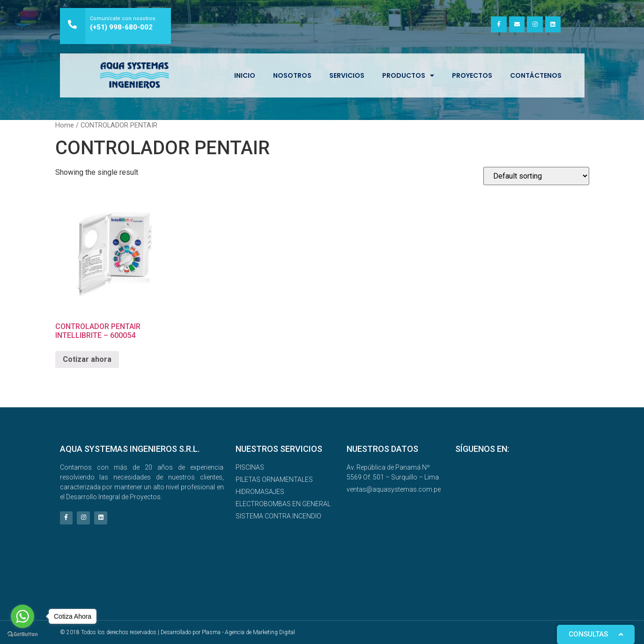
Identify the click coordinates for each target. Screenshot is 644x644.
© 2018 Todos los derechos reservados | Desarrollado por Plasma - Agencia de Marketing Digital (178, 632)
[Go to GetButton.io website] (22, 634)
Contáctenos (536, 75)
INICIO (245, 75)
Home (65, 125)
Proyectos (472, 75)
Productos (408, 75)
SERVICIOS (347, 75)
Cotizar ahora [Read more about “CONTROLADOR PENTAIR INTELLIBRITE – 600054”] (87, 359)
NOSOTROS (292, 75)
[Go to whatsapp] (22, 616)
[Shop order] (536, 176)
